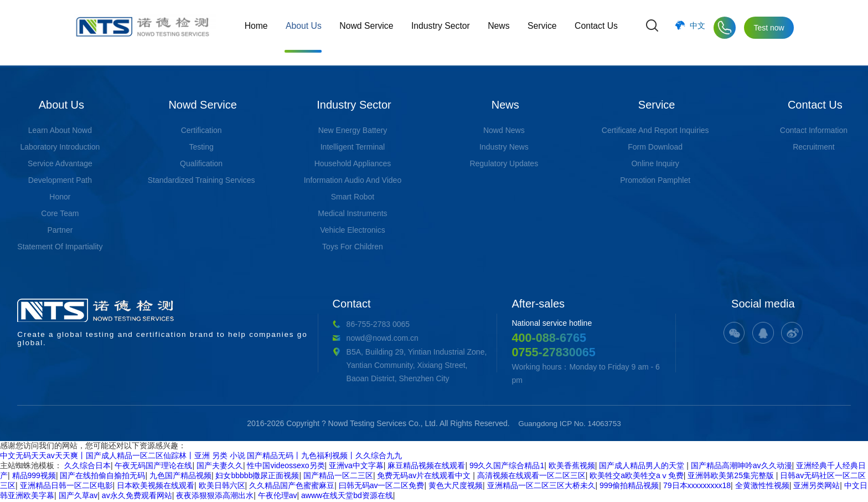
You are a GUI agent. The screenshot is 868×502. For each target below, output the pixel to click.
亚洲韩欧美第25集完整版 (732, 477)
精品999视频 (34, 477)
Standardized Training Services (201, 180)
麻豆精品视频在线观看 (426, 467)
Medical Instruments (352, 213)
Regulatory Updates (504, 163)
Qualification (201, 163)
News (500, 27)
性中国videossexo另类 (286, 467)
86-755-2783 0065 (286, 324)
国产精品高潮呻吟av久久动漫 (742, 467)
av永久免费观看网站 (137, 496)
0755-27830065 (510, 353)
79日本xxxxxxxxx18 (697, 486)
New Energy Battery (353, 130)
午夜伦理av (278, 496)
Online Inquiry (655, 163)
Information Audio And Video (353, 180)
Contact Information (814, 130)
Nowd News (504, 130)
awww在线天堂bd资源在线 (347, 496)
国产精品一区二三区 (338, 477)
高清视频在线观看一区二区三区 (531, 477)
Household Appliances (353, 163)
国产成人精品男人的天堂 (643, 467)
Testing (201, 147)
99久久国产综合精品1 (507, 467)
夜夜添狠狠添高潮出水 (215, 496)
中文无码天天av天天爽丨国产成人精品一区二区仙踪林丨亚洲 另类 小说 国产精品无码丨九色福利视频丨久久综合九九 (201, 457)
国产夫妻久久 (220, 467)
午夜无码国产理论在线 (153, 467)
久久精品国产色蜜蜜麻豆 (292, 486)
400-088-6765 (505, 338)
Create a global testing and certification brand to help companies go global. (121, 323)
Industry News (504, 147)
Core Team (60, 213)
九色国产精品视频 (180, 477)
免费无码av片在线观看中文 (425, 477)
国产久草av (78, 496)
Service (543, 27)
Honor (60, 197)
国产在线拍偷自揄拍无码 (102, 477)
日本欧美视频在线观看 (156, 486)
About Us (307, 27)
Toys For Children (353, 247)
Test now (769, 28)
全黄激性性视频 (762, 486)
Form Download (655, 147)
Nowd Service (370, 27)
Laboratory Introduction (60, 147)
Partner (60, 230)
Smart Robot (353, 197)
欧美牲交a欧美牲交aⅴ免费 (637, 477)
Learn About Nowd (60, 130)
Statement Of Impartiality (60, 247)
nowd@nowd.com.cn (291, 338)
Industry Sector (443, 27)
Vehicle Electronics (353, 230)
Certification (201, 130)
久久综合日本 (87, 467)
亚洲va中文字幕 (356, 467)
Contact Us (596, 27)
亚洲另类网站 (817, 486)
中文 (697, 28)
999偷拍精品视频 (629, 486)
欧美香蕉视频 (572, 467)
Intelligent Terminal (353, 147)
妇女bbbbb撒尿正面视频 (257, 477)
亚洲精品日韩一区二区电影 (66, 486)
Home (260, 27)
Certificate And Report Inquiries (655, 130)
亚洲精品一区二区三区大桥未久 (541, 486)
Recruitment (813, 147)
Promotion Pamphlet (655, 180)
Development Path (60, 180)
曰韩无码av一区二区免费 (382, 486)
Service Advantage (60, 163)
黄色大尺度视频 (456, 486)
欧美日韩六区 (222, 486)
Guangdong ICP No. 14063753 (570, 424)
